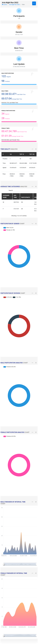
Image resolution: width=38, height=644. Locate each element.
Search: (19, 190)
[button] (32, 149)
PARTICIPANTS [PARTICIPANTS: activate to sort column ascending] (26, 197)
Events (4, 5)
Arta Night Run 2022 (14, 5)
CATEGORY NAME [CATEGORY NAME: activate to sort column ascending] (6, 196)
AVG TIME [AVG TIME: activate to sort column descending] (15, 196)
